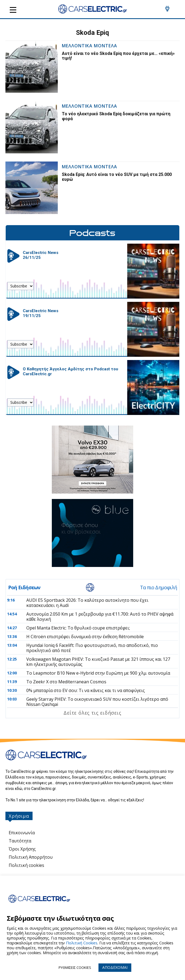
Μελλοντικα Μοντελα (90, 46)
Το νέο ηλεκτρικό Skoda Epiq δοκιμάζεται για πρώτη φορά (116, 116)
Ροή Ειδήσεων (24, 587)
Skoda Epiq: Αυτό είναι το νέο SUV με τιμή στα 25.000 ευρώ (117, 177)
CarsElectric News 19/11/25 (41, 313)
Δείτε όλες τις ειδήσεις (92, 713)
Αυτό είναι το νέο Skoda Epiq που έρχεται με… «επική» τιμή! (118, 56)
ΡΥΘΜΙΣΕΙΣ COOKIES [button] (75, 967)
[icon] (167, 10)
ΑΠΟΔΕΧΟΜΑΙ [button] (115, 967)
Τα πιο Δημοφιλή (158, 587)
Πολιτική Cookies (82, 943)
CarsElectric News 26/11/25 (41, 255)
